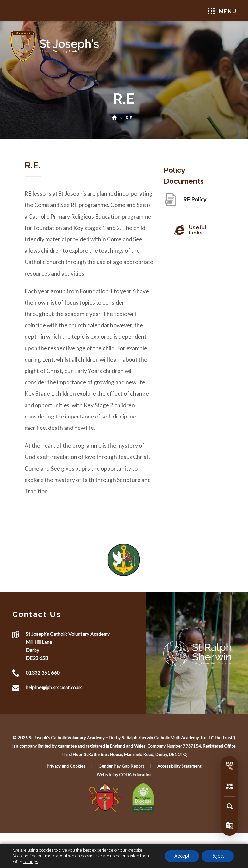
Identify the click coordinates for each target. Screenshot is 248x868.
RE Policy (195, 201)
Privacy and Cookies (66, 766)
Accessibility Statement (179, 766)
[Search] (230, 806)
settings (31, 862)
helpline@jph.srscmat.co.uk (54, 687)
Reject (218, 856)
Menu (222, 11)
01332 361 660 (43, 673)
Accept (182, 856)
